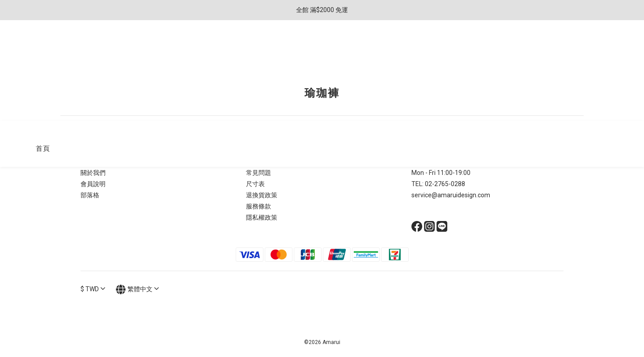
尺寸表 (255, 184)
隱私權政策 (262, 217)
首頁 (43, 48)
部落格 (90, 195)
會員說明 (93, 184)
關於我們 (93, 173)
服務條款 (258, 206)
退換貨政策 (262, 195)
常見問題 (258, 173)
